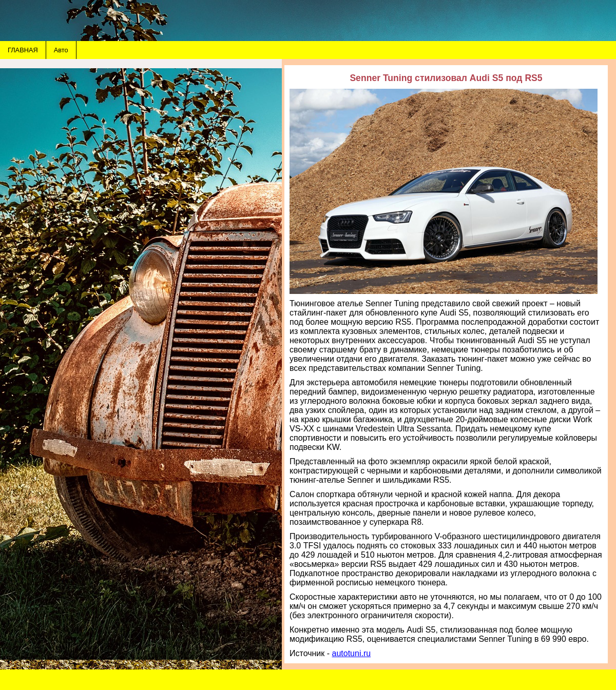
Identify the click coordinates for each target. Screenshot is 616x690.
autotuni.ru (352, 653)
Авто (61, 50)
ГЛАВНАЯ (23, 50)
